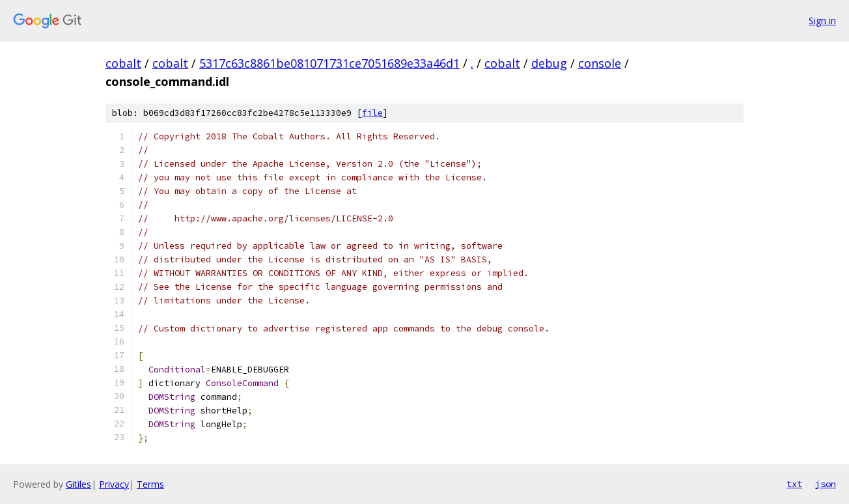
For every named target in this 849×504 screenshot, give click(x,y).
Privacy (114, 484)
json (826, 484)
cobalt (123, 63)
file (372, 113)
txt (794, 484)
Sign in (822, 21)
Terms (150, 484)
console (600, 63)
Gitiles (78, 484)
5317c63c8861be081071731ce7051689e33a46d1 (329, 63)
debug (549, 63)
